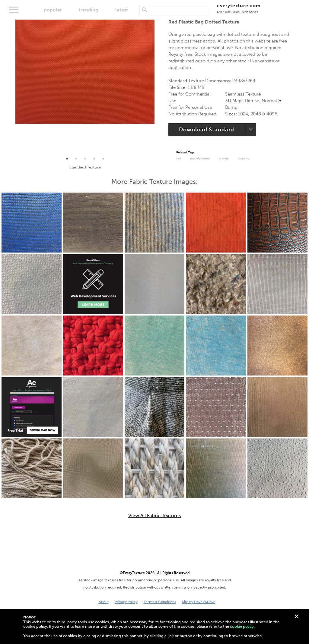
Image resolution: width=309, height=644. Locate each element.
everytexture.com (239, 8)
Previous (11, 87)
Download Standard (207, 130)
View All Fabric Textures (154, 516)
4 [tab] (94, 159)
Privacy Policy (126, 602)
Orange (224, 159)
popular (53, 10)
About (104, 602)
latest (122, 10)
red (179, 159)
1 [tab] (67, 159)
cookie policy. (242, 626)
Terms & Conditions (160, 602)
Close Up (244, 159)
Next (159, 87)
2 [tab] (76, 159)
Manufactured (200, 159)
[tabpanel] (85, 72)
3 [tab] (85, 159)
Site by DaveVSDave (199, 602)
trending (89, 10)
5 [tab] (103, 159)
